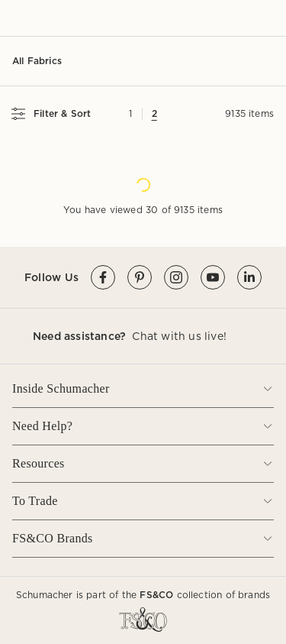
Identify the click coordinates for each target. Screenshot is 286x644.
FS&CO (156, 595)
